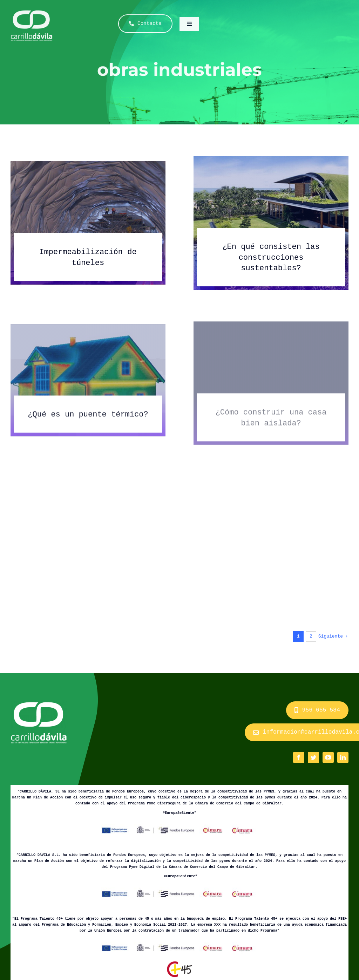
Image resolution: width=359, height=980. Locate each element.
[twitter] (313, 757)
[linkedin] (343, 757)
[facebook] (299, 757)
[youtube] (328, 757)
